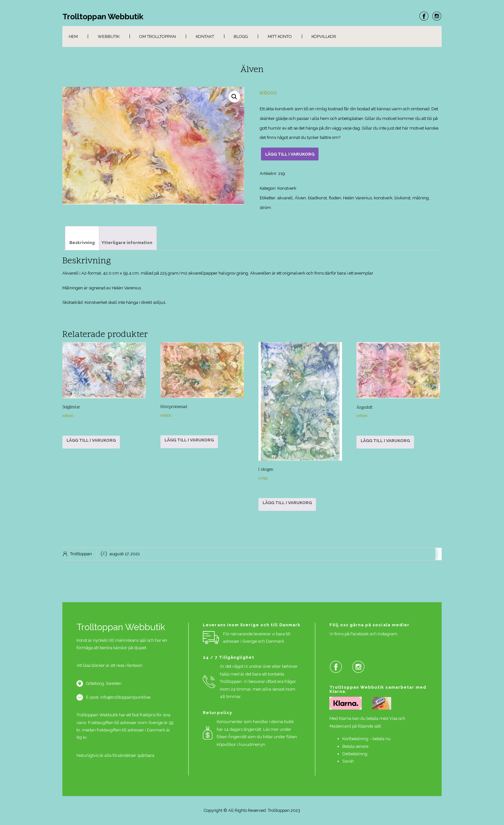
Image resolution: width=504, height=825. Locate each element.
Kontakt (205, 36)
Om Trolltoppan (157, 36)
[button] (234, 97)
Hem (73, 36)
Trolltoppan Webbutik (103, 17)
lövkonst (402, 198)
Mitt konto (280, 36)
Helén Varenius (357, 198)
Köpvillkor (324, 36)
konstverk (383, 198)
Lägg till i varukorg (290, 154)
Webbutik (109, 36)
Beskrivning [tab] (82, 243)
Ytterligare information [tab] (127, 243)
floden (335, 198)
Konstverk (287, 188)
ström (265, 208)
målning (421, 198)
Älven (300, 198)
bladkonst (317, 198)
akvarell (285, 198)
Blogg (241, 36)
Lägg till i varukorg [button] (91, 440)
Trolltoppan (81, 554)
